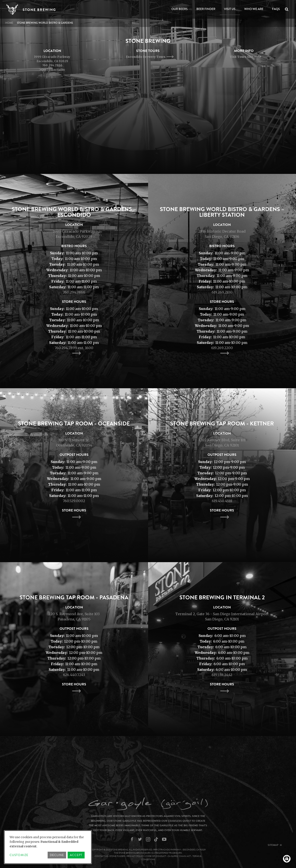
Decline (57, 855)
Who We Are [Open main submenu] (254, 9)
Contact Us (101, 856)
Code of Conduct (156, 856)
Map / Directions (52, 70)
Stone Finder (117, 856)
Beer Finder (206, 9)
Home (9, 23)
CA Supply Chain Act (179, 856)
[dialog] (48, 847)
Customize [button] (19, 855)
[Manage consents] (287, 859)
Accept (76, 855)
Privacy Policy (135, 856)
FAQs (276, 9)
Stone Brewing (39, 10)
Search (288, 9)
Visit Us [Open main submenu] (230, 9)
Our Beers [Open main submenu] (180, 9)
